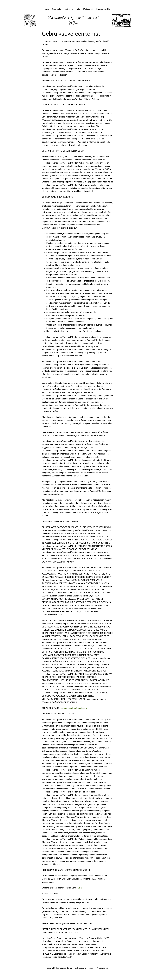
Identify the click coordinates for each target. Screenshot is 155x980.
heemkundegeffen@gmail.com (73, 708)
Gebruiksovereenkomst (85, 968)
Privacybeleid (102, 968)
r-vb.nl (79, 888)
